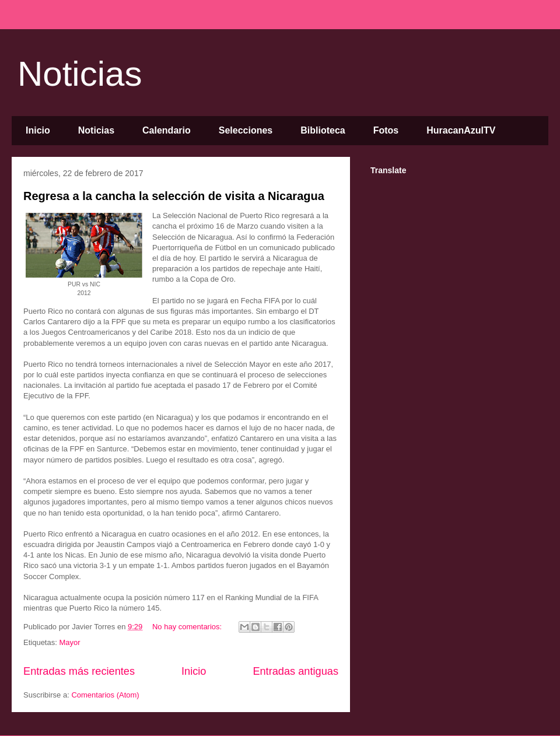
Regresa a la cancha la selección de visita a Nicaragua (174, 196)
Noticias (80, 74)
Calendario (167, 130)
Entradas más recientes (79, 671)
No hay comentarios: (188, 627)
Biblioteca (323, 130)
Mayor (69, 642)
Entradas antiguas (295, 671)
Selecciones (246, 130)
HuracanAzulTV (461, 130)
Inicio (38, 130)
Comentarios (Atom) (105, 695)
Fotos (386, 130)
